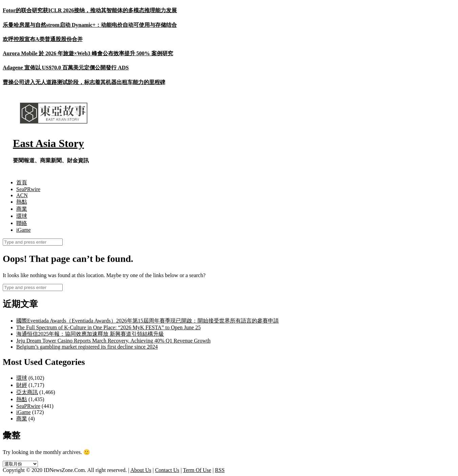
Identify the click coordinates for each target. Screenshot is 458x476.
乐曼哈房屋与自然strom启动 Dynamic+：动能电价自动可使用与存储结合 (90, 25)
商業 (22, 209)
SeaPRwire (28, 189)
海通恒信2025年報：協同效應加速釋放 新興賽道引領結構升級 (90, 334)
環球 (22, 216)
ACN (22, 195)
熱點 (22, 202)
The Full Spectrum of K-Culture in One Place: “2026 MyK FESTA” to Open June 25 (108, 327)
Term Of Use (197, 470)
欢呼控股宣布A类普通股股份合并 (43, 39)
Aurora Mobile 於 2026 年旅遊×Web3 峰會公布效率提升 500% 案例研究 (88, 53)
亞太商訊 (27, 392)
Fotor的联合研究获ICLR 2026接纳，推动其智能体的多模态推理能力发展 (90, 10)
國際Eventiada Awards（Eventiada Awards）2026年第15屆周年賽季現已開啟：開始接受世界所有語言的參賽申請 (148, 321)
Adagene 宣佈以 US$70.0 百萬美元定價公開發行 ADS (66, 68)
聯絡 (22, 223)
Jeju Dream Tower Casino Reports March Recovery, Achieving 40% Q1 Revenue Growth (113, 341)
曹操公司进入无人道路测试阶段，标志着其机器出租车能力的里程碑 (84, 82)
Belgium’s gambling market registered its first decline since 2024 (87, 347)
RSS (220, 470)
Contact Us (167, 470)
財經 (22, 385)
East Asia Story (48, 143)
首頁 (22, 182)
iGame (24, 230)
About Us (141, 470)
